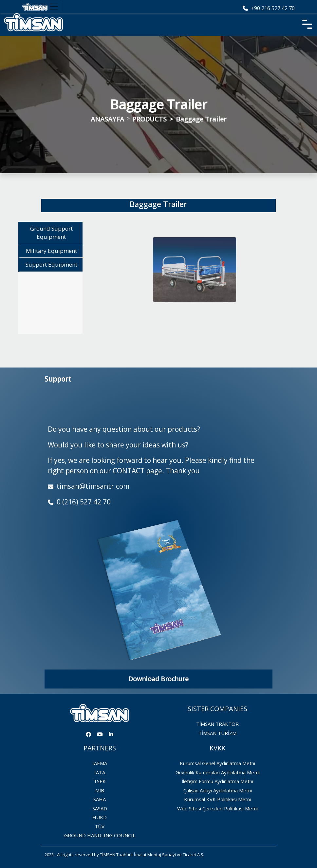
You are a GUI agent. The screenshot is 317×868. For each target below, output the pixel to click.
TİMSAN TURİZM (217, 733)
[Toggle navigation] (54, 7)
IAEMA (100, 763)
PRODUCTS (149, 119)
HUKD (100, 817)
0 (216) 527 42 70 (79, 502)
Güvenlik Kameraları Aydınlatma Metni (218, 772)
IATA (100, 772)
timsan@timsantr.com (89, 486)
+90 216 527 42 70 (269, 8)
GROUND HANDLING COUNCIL (100, 835)
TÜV (100, 826)
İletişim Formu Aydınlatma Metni (217, 781)
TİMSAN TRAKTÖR (217, 724)
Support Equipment (51, 264)
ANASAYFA (107, 119)
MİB (100, 790)
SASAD (100, 808)
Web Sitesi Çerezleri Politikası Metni (217, 808)
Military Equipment (51, 250)
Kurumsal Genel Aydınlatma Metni (217, 763)
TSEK (100, 781)
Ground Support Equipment (51, 232)
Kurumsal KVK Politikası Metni (217, 799)
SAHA (100, 799)
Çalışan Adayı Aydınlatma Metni (218, 790)
